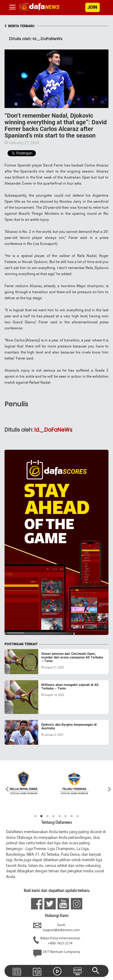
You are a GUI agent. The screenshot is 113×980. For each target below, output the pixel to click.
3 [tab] (48, 816)
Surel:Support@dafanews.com (56, 928)
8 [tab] (78, 816)
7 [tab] (72, 816)
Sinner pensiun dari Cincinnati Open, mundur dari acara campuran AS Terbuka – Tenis (72, 657)
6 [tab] (66, 816)
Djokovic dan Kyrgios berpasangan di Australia (69, 726)
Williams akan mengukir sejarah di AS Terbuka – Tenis (70, 687)
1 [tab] (36, 816)
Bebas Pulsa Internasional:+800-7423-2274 (57, 941)
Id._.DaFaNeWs (53, 430)
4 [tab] (54, 816)
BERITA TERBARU (19, 26)
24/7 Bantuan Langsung (56, 953)
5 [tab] (60, 816)
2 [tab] (42, 816)
